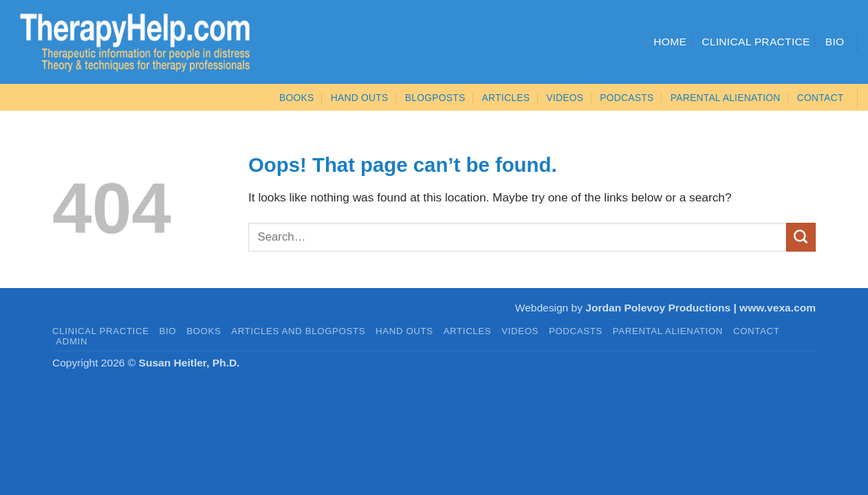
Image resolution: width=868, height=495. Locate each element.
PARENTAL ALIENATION (668, 331)
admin (72, 341)
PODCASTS (627, 98)
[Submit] (801, 237)
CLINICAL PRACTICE (101, 331)
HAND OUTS (404, 331)
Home (670, 42)
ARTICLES (506, 98)
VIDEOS (565, 98)
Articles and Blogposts (298, 331)
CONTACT (821, 98)
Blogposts (435, 98)
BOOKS (297, 98)
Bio (835, 42)
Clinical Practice (756, 42)
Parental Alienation (726, 98)
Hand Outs (360, 98)
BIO (168, 331)
